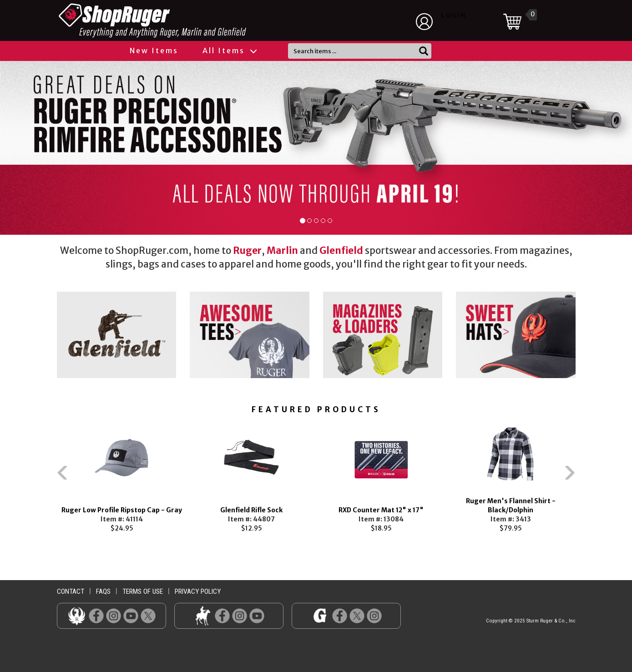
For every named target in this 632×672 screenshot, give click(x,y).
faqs (103, 591)
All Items (229, 51)
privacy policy (198, 591)
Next (589, 476)
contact (71, 591)
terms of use (143, 591)
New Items (154, 51)
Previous (43, 476)
